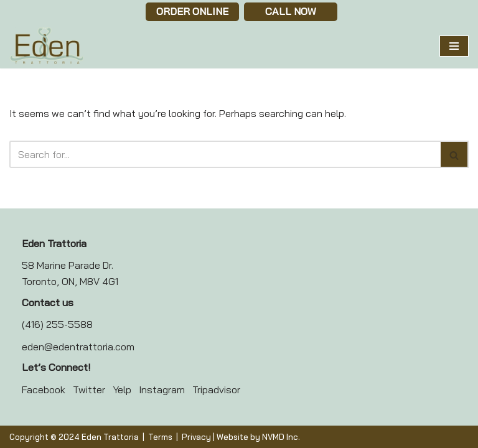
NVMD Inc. (281, 437)
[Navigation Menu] (454, 46)
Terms (160, 437)
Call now (291, 11)
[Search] (225, 154)
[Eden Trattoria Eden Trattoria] (47, 46)
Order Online (192, 11)
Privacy (196, 437)
